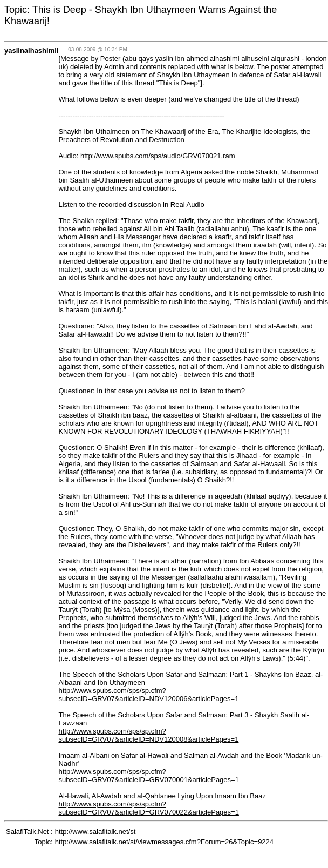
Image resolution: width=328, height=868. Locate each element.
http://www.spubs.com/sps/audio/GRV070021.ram (158, 156)
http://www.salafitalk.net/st (95, 832)
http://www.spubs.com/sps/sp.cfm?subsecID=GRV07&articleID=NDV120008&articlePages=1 (148, 735)
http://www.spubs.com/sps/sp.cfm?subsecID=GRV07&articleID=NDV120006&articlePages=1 (148, 695)
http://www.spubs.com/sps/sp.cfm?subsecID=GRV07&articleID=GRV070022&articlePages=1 (148, 808)
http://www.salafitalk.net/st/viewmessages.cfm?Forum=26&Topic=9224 (164, 842)
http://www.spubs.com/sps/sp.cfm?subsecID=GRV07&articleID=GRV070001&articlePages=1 (148, 776)
